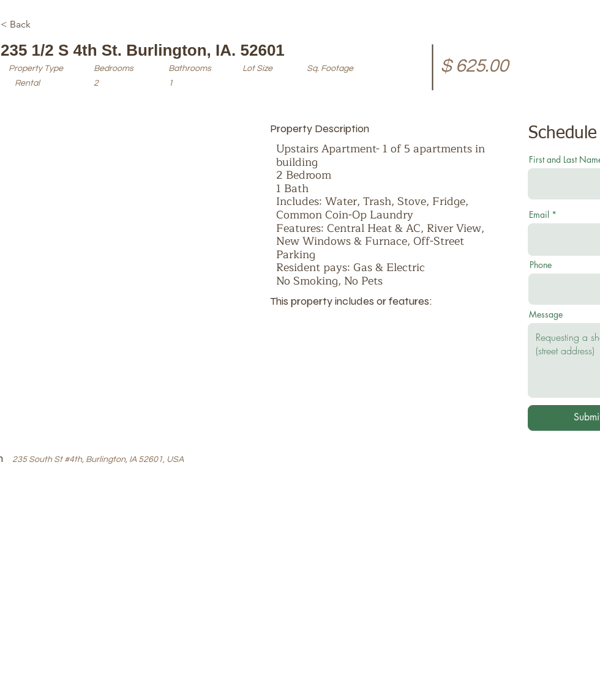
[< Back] (44, 24)
